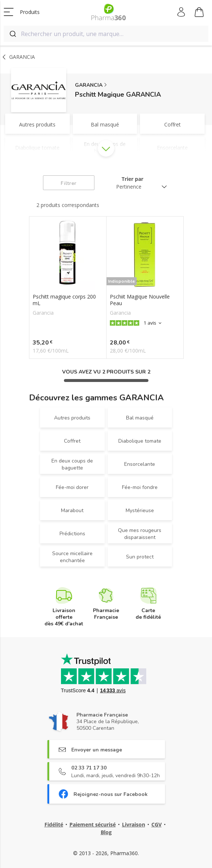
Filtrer (69, 183)
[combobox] (106, 34)
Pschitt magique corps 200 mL (64, 300)
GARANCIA (89, 85)
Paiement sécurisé (93, 824)
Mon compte (182, 12)
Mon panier (199, 13)
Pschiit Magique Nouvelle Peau (140, 300)
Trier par (132, 179)
